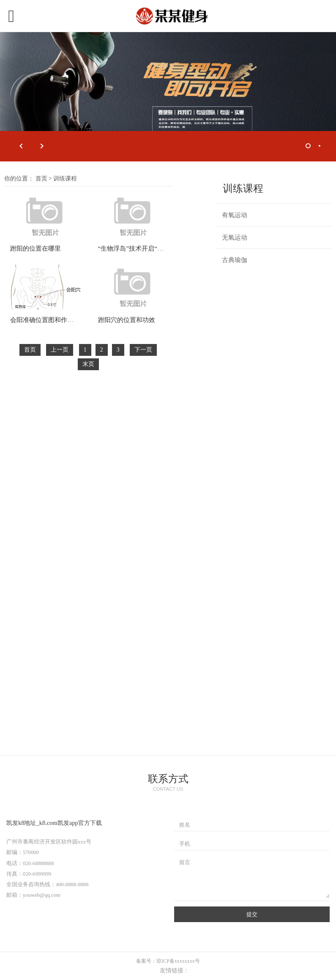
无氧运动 (235, 237)
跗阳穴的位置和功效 (127, 320)
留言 (185, 863)
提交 (252, 914)
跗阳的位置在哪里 (36, 248)
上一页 (60, 350)
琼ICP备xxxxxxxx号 (178, 961)
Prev (21, 146)
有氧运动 (235, 215)
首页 (41, 179)
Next (42, 146)
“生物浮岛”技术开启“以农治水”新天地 (151, 248)
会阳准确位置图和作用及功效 (51, 320)
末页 (88, 364)
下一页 (143, 350)
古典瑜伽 (235, 260)
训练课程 (65, 179)
